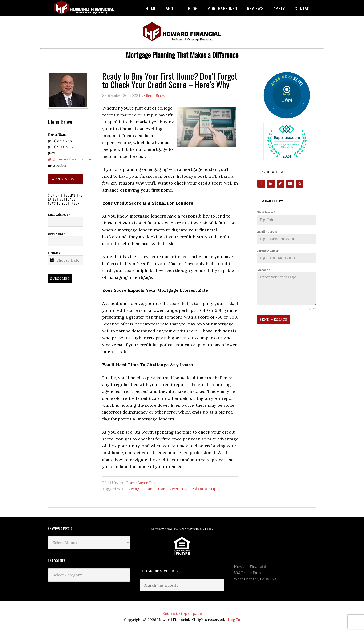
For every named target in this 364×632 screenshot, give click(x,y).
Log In (234, 620)
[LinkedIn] (271, 184)
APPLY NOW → (65, 179)
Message (264, 270)
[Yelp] (300, 184)
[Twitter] (281, 184)
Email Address (269, 232)
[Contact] (290, 184)
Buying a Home (141, 489)
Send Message (274, 320)
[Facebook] (261, 184)
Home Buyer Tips (141, 483)
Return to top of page (182, 613)
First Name (266, 212)
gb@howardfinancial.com (71, 159)
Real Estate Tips (204, 489)
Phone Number (268, 251)
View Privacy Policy (200, 529)
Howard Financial (85, 8)
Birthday (54, 253)
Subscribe (60, 279)
